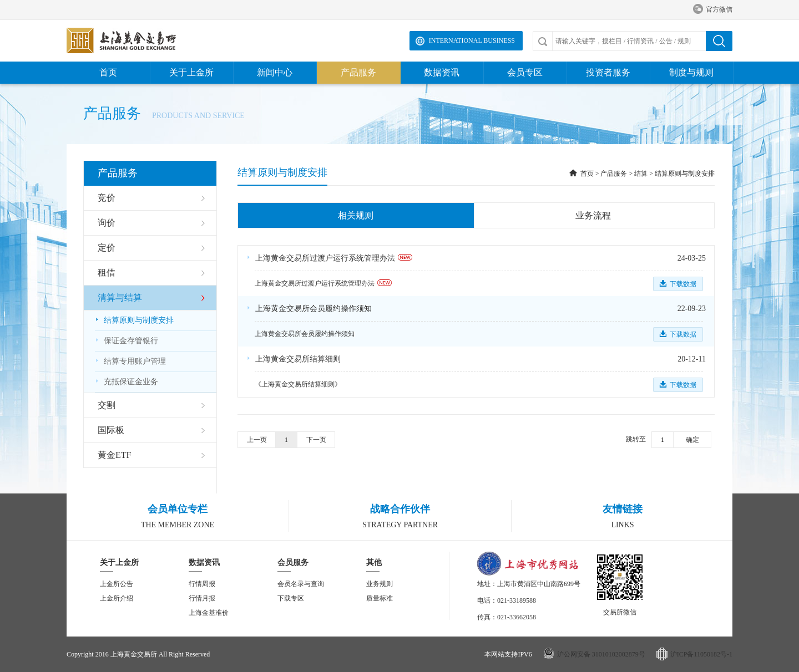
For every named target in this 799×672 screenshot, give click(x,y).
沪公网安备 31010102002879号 (601, 654)
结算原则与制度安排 (134, 320)
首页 (108, 72)
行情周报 (202, 584)
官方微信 (713, 10)
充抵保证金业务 (127, 382)
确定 (692, 440)
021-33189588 (517, 600)
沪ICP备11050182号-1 (701, 654)
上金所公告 (117, 584)
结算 (641, 174)
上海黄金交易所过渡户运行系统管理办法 (315, 283)
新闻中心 (275, 72)
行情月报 (202, 598)
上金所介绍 (117, 598)
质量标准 (380, 598)
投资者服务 (608, 72)
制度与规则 (691, 72)
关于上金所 (191, 72)
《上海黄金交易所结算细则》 (298, 384)
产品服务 (358, 72)
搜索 (719, 41)
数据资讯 (442, 72)
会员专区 (525, 72)
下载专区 (291, 598)
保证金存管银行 (127, 341)
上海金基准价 (209, 613)
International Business (472, 40)
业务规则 (380, 584)
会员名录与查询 (301, 584)
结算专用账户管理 (130, 361)
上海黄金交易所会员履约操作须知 (305, 334)
